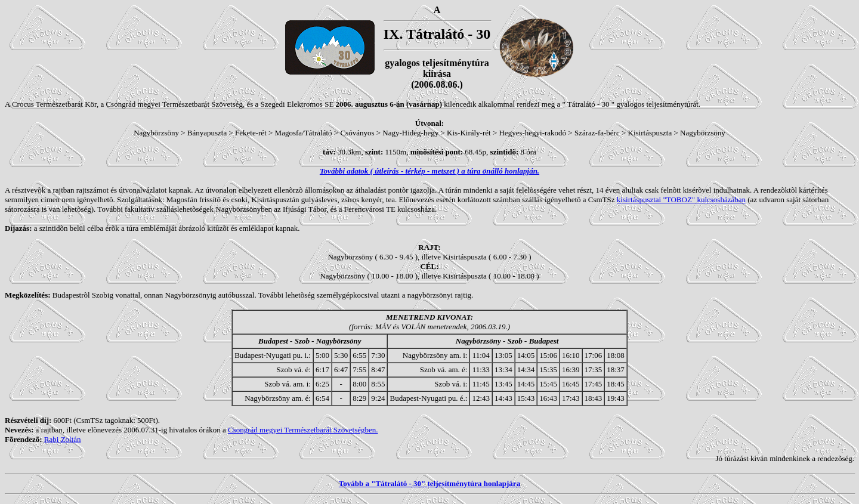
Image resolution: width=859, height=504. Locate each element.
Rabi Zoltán (63, 439)
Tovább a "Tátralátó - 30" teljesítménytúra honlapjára (429, 483)
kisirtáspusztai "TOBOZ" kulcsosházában (681, 200)
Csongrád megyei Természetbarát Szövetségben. (303, 430)
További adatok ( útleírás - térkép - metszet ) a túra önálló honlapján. (429, 171)
